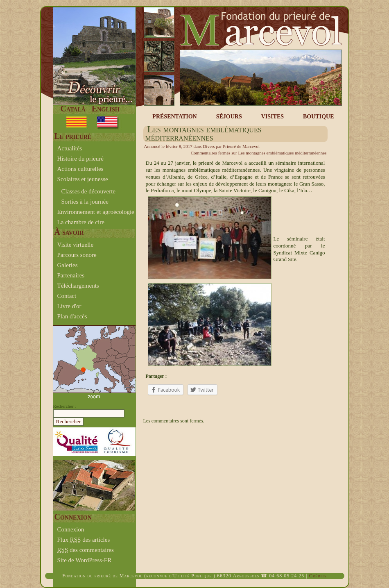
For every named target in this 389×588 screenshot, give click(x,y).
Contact (67, 296)
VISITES (273, 117)
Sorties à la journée (85, 202)
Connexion (71, 529)
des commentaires (86, 550)
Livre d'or (69, 306)
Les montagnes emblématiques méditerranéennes (204, 133)
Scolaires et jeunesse (83, 179)
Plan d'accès (72, 316)
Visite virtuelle (76, 245)
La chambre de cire (81, 222)
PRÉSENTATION (174, 117)
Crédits (318, 576)
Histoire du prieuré (80, 159)
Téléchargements (78, 286)
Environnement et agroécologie (96, 212)
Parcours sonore (77, 255)
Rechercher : (65, 406)
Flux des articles (84, 540)
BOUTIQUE (318, 117)
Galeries (68, 265)
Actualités (70, 148)
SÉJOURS (229, 117)
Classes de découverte (88, 191)
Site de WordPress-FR (85, 560)
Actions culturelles (80, 169)
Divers (209, 146)
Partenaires (71, 275)
